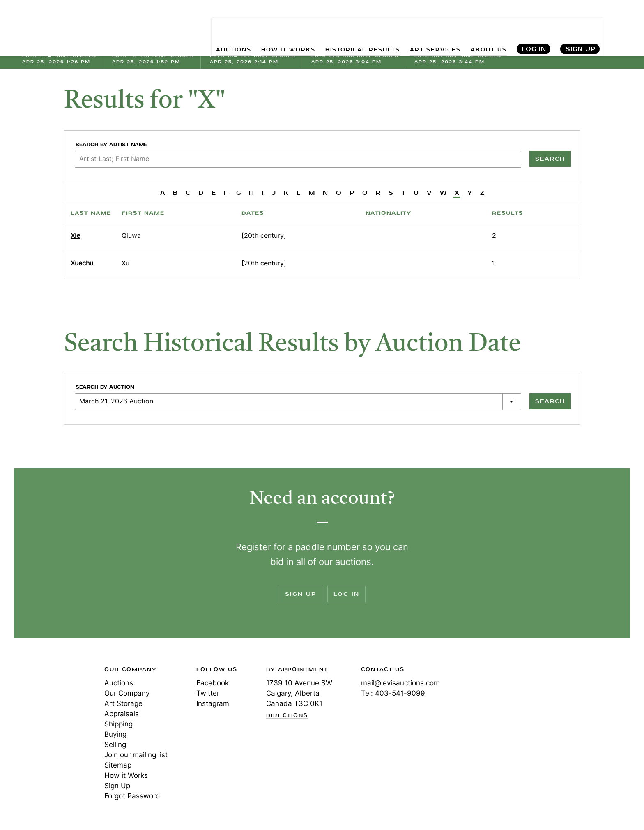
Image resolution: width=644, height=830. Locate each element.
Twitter (208, 693)
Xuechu (82, 263)
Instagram (213, 703)
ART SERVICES (425, 25)
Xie (75, 235)
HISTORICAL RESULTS (344, 25)
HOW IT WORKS (260, 25)
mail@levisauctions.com (400, 683)
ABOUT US (485, 25)
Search (622, 25)
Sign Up (581, 25)
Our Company (127, 693)
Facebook (213, 683)
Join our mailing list (136, 755)
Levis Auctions (65, 25)
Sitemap (118, 765)
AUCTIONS (198, 25)
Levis (49, 699)
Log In (534, 25)
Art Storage (123, 703)
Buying (115, 734)
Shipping (118, 724)
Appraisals (122, 714)
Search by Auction (105, 387)
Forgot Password (132, 796)
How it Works (126, 775)
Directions (287, 716)
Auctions (119, 683)
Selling (115, 745)
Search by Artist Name (112, 145)
